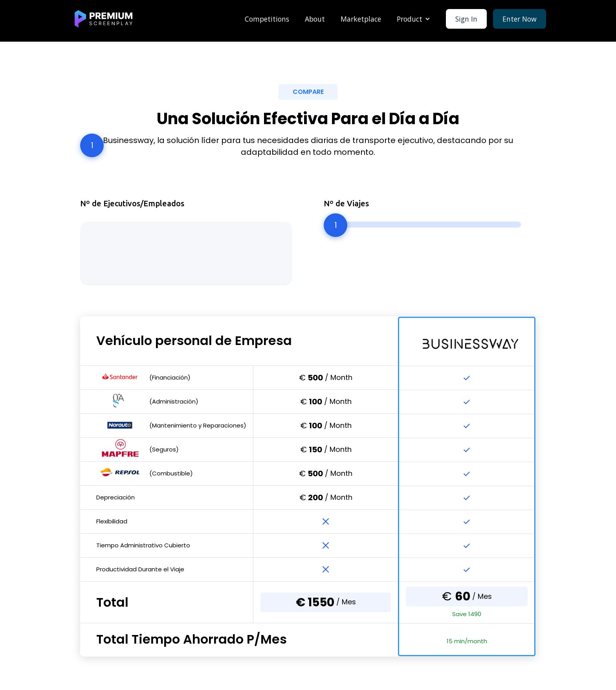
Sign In (466, 19)
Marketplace (361, 19)
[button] (413, 19)
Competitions (267, 19)
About (315, 19)
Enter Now (520, 19)
